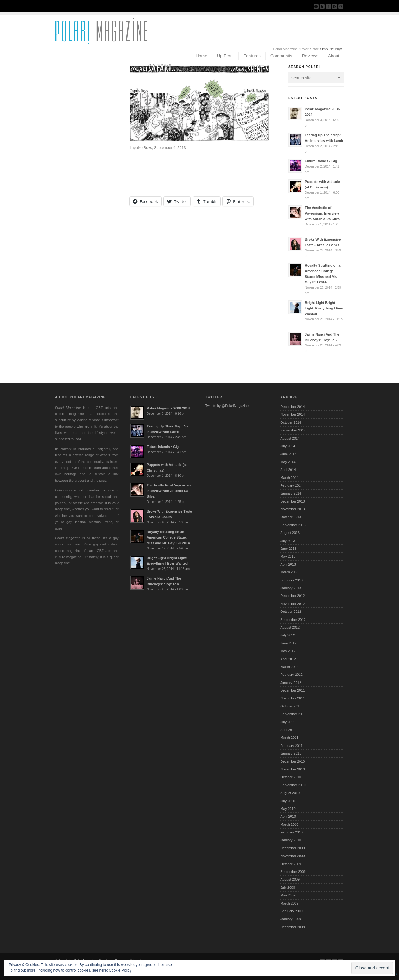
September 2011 (293, 714)
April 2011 (288, 730)
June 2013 (288, 549)
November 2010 (292, 769)
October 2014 (291, 422)
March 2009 (289, 903)
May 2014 (288, 462)
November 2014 (292, 414)
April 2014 (288, 470)
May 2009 (288, 895)
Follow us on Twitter (322, 7)
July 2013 (288, 541)
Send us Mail (316, 7)
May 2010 (288, 809)
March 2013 (289, 572)
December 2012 (292, 596)
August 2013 (290, 533)
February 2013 (291, 580)
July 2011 (288, 722)
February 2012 (291, 675)
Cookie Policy (120, 970)
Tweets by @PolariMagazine (227, 406)
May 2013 (288, 556)
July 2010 (288, 801)
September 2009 (293, 872)
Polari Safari (310, 49)
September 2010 (293, 785)
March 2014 (289, 478)
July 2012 (288, 635)
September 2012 (293, 620)
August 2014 (290, 438)
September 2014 (293, 430)
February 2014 (291, 485)
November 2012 (292, 604)
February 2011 (291, 746)
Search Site (341, 7)
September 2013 (293, 525)
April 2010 (288, 816)
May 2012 (288, 651)
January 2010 (291, 840)
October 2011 (291, 706)
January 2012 (291, 683)
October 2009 (291, 864)
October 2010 (291, 777)
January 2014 (291, 493)
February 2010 (291, 832)
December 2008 (292, 927)
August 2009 (290, 879)
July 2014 (288, 446)
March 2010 (289, 824)
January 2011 (291, 753)
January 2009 (291, 919)
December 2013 (292, 501)
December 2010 (292, 761)
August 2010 (290, 793)
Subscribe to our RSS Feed (335, 7)
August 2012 (290, 627)
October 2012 (291, 612)
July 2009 (288, 887)
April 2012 (288, 659)
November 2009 (292, 856)
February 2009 (291, 911)
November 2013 (292, 509)
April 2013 (288, 564)
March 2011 (289, 738)
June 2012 (288, 643)
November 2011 (292, 698)
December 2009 (292, 848)
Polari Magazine (285, 49)
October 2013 (291, 517)
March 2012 (289, 667)
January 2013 (291, 588)
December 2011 (292, 690)
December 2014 (292, 407)
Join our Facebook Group (328, 7)
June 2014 (288, 454)
